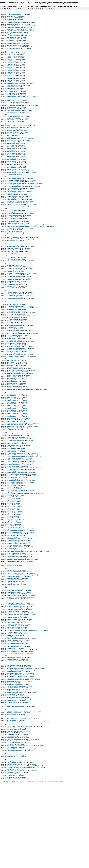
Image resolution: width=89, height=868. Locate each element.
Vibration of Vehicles (12, 810)
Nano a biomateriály (12, 399)
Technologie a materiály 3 (13, 741)
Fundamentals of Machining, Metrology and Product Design (22, 249)
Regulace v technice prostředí (14, 635)
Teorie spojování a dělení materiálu (16, 763)
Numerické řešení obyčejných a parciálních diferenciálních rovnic (23, 432)
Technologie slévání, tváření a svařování (17, 750)
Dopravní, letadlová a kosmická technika (17, 191)
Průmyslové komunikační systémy (15, 608)
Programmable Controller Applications (16, 527)
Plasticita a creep (11, 496)
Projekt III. (9, 577)
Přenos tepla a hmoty (12, 615)
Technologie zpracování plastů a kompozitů (17, 754)
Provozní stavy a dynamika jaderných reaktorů (18, 603)
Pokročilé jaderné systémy (13, 510)
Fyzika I (9, 255)
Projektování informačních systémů (15, 594)
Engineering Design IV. (13, 217)
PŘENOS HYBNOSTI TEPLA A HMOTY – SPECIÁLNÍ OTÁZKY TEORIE (23, 614)
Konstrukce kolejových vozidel (14, 306)
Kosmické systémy (11, 317)
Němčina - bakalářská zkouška (14, 416)
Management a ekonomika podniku (16, 339)
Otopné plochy (11, 477)
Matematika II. (11, 348)
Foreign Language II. (12, 233)
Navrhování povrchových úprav (14, 408)
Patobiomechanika (12, 485)
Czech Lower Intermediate (14, 124)
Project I (9, 541)
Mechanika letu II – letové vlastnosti (16, 366)
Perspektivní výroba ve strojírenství (16, 488)
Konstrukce (10, 300)
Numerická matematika (13, 428)
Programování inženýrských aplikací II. (16, 534)
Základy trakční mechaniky (13, 858)
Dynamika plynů (11, 193)
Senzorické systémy (12, 686)
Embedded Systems (12, 210)
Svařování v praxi (11, 721)
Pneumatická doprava (12, 499)
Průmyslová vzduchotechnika (14, 606)
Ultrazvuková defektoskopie (14, 792)
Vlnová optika (10, 814)
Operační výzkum (11, 467)
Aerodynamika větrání (12, 18)
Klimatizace (10, 293)
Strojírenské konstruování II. (14, 717)
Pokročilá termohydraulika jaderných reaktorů (18, 507)
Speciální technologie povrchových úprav (17, 710)
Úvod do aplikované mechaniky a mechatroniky (18, 798)
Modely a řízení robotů (12, 389)
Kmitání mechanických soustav (14, 295)
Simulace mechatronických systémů (16, 690)
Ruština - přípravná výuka (13, 643)
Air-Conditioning (11, 22)
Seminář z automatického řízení (15, 674)
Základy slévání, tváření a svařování (16, 856)
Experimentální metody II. (13, 228)
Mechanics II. (10, 362)
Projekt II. (9, 554)
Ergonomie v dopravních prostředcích (16, 223)
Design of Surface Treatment (14, 155)
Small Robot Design (12, 695)
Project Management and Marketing (16, 545)
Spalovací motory (11, 706)
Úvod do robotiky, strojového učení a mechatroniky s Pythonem (22, 802)
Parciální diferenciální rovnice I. (15, 481)
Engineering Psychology (13, 219)
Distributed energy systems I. (14, 189)
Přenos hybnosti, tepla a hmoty (14, 612)
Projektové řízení (11, 595)
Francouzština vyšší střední (14, 244)
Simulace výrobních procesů (14, 694)
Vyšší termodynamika (12, 830)
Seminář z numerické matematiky (15, 681)
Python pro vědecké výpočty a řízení (16, 624)
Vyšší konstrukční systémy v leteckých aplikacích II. (19, 828)
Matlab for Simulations (12, 359)
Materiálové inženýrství (13, 351)
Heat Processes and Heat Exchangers (16, 263)
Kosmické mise (11, 313)
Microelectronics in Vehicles (14, 382)
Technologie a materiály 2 (13, 739)
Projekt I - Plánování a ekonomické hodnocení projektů (20, 548)
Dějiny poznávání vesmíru (13, 144)
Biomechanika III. (11, 97)
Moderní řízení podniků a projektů (15, 391)
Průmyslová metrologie (13, 604)
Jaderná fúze (10, 287)
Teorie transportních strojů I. (14, 765)
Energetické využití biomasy (14, 212)
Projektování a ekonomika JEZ (14, 588)
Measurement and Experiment (15, 360)
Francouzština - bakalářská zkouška (16, 236)
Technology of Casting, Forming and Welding (18, 756)
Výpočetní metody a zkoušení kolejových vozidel (19, 821)
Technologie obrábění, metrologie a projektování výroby (21, 743)
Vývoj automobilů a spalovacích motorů (16, 832)
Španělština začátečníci (13, 735)
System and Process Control (14, 724)
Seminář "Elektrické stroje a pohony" (16, 672)
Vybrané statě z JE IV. (12, 818)
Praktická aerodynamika (13, 517)
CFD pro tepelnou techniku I (14, 113)
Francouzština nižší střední (13, 240)
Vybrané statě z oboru (12, 819)
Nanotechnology (11, 405)
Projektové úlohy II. (12, 597)
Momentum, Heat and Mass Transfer (16, 395)
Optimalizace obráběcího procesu (15, 471)
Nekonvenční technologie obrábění (16, 414)
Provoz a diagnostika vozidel (14, 599)
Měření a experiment (12, 371)
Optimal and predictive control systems (17, 469)
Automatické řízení (12, 49)
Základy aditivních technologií (14, 845)
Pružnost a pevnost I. (12, 610)
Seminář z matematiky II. (13, 679)
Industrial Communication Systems (15, 273)
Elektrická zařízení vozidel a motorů (16, 199)
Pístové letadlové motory (13, 494)
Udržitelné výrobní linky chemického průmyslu (18, 790)
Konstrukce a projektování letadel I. (16, 302)
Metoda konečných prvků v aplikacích (16, 378)
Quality (9, 629)
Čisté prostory (10, 134)
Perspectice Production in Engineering (16, 487)
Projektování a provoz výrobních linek (16, 590)
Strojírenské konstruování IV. (14, 719)
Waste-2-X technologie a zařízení (15, 838)
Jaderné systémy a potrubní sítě (15, 288)
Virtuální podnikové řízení (13, 812)
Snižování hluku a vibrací (13, 697)
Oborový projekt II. (11, 437)
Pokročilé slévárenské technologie (16, 512)
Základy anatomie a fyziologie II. (15, 847)
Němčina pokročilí (11, 421)
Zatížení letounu (11, 861)
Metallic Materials (12, 373)
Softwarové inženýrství (13, 705)
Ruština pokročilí (11, 646)
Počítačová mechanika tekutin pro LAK (16, 503)
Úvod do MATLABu (11, 800)
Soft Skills (9, 703)
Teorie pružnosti (11, 759)
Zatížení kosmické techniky (14, 859)
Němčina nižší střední (12, 419)
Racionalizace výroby (12, 634)
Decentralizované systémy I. (14, 142)
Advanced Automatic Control (14, 15)
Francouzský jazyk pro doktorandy (15, 235)
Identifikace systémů (12, 271)
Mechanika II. (10, 364)
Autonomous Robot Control (13, 53)
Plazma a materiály (12, 497)
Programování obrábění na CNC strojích (16, 536)
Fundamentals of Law (12, 247)
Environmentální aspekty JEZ (14, 221)
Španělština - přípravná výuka (14, 731)
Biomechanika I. (11, 95)
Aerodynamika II (11, 17)
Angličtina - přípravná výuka (14, 38)
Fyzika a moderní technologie (14, 253)
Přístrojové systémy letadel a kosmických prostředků (20, 621)
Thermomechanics (11, 779)
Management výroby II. (13, 344)
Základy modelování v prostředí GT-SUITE (17, 849)
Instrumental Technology (13, 275)
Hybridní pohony (11, 266)
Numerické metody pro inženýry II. (15, 430)
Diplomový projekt (11, 176)
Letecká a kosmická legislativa (15, 325)
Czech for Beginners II (12, 120)
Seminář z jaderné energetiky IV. (15, 677)
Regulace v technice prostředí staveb (16, 637)
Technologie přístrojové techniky (15, 748)
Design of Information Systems (14, 153)
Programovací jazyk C (12, 532)
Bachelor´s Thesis (11, 57)
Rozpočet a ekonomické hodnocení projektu (18, 639)
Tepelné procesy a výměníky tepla (15, 770)
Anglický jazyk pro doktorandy (14, 35)
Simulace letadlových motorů (14, 688)
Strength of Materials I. (13, 712)
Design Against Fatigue (13, 151)
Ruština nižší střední (12, 645)
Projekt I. (9, 546)
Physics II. (9, 490)
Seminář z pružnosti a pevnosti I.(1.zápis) (17, 683)
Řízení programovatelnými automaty (16, 662)
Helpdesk (12, 867)
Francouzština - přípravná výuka (15, 238)
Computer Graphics (12, 118)
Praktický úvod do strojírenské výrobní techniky (18, 519)
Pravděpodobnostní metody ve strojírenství (17, 525)
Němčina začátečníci (12, 425)
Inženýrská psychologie (13, 278)
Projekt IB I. (10, 550)
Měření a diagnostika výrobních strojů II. (17, 369)
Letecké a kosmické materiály (14, 327)
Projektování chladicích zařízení (15, 592)
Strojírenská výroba (12, 714)
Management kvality (12, 342)
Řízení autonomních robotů (13, 658)
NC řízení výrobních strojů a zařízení (16, 410)
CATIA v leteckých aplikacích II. (14, 111)
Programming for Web (12, 530)
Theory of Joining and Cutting (14, 777)
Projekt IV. (9, 585)
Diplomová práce (11, 158)
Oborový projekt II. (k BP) (13, 464)
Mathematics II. (11, 357)
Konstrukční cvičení (12, 311)
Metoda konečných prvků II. (14, 377)
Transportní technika (12, 781)
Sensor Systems (11, 685)
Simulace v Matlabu (12, 692)
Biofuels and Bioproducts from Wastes (16, 92)
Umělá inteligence (12, 794)
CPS (43, 867)
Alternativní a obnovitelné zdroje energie (17, 27)
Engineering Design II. (13, 216)
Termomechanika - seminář (14, 775)
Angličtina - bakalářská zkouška (15, 36)
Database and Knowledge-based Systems (17, 138)
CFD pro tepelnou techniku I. (14, 115)
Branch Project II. (11, 99)
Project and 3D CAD (12, 539)
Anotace (28, 15)
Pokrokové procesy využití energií (15, 514)
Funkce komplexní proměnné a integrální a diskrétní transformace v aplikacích (26, 251)
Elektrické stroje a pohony (13, 201)
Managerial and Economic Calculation (16, 346)
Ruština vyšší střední (12, 648)
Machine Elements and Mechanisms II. (16, 335)
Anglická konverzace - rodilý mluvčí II (16, 33)
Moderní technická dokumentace (15, 393)
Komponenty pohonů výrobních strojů (16, 298)
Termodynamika (11, 772)
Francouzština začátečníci (13, 246)
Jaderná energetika (12, 285)
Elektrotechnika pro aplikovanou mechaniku (18, 205)
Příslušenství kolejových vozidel (15, 619)
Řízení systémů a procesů (13, 665)
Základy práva (10, 854)
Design (9, 149)
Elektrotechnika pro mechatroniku (15, 208)
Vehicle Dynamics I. (12, 808)
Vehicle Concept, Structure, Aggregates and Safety (20, 807)
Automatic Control (11, 47)
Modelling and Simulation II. (14, 384)
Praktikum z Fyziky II (12, 523)
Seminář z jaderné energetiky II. (15, 676)
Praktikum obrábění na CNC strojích (16, 521)
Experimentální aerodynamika (14, 225)
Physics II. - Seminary (12, 492)
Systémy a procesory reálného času (15, 726)
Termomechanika (11, 774)
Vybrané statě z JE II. (12, 816)
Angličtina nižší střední (13, 40)
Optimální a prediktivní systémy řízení (16, 473)
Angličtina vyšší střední (13, 44)
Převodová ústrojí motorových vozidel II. (17, 617)
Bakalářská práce (11, 65)
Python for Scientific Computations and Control (18, 623)
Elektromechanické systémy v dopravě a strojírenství (20, 203)
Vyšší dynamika (11, 825)
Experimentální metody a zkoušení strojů (17, 226)
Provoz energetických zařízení (14, 601)
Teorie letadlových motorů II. (14, 757)
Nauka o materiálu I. (12, 407)
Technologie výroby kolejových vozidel (16, 752)
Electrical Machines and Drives (15, 197)
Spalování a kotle (11, 708)
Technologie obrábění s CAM (14, 746)
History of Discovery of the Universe (16, 265)
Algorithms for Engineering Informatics (17, 24)
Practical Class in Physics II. (13, 516)
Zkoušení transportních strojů (14, 865)
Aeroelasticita (10, 20)
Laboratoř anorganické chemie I (15, 323)
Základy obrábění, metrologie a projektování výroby (20, 850)
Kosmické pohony (11, 315)
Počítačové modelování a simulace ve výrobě (18, 505)
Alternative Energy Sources (14, 26)
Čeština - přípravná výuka (13, 132)
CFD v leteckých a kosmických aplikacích (17, 116)
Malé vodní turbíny (12, 337)
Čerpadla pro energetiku (13, 130)
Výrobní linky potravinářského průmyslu (16, 823)
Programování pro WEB (12, 537)
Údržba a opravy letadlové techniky (16, 786)
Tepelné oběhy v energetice (14, 766)
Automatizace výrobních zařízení (15, 51)
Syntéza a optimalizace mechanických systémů (18, 723)
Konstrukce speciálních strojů (14, 309)
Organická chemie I (12, 475)
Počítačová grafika (11, 501)
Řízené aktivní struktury (13, 655)
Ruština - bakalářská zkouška (14, 641)
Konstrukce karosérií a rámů (14, 304)
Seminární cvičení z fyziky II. (14, 670)
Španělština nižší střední (13, 733)
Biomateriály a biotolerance (14, 94)
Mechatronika (10, 368)
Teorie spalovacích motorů (13, 761)
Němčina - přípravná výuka (13, 418)
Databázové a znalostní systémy (15, 140)
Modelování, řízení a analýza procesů (16, 386)
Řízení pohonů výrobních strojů (14, 660)
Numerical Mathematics (13, 427)
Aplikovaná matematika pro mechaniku (16, 46)
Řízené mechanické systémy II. (14, 656)
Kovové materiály (11, 318)
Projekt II (9, 552)
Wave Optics (10, 840)
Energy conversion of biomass (14, 214)
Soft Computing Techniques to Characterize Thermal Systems (22, 701)
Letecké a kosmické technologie (15, 330)
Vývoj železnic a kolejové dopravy (15, 834)
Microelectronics (11, 380)
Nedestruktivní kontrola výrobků (15, 412)
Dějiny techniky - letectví (13, 147)
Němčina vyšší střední (12, 423)
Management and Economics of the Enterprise (18, 340)
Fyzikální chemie (11, 258)
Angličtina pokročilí (12, 42)
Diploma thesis (11, 156)
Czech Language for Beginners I (15, 122)
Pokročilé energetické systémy (15, 508)
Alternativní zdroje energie (14, 29)
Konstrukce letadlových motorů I (15, 308)
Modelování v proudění (13, 388)
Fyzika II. (9, 256)
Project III (9, 543)
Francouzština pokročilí (13, 242)
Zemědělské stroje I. (12, 863)
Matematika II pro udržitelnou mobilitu (16, 349)
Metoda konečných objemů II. (14, 375)
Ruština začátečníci (12, 650)
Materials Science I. (12, 353)
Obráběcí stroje (11, 466)
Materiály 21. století (12, 355)
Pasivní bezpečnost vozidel (14, 483)
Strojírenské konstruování (13, 715)
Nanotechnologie (11, 401)
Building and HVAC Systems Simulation (16, 106)
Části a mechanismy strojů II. (14, 128)
